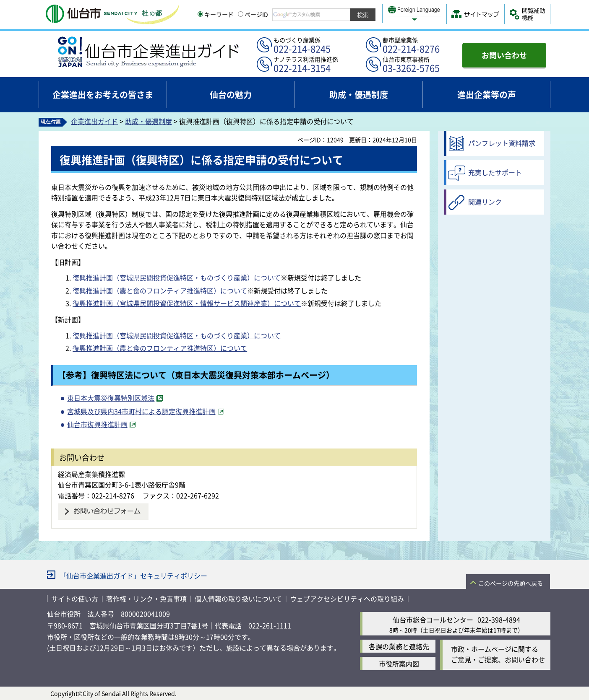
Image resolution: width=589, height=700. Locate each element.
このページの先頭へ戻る (511, 583)
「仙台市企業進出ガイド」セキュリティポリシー (133, 576)
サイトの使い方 (75, 599)
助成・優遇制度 (149, 121)
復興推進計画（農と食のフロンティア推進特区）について (160, 290)
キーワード (216, 14)
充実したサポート (495, 172)
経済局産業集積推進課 (91, 474)
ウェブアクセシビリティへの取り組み (347, 599)
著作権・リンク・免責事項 (146, 599)
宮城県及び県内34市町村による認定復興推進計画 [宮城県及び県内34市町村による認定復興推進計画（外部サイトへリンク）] (141, 411)
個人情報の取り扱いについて (238, 599)
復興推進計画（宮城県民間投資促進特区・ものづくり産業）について (177, 277)
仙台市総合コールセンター (433, 620)
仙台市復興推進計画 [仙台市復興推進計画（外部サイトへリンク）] (97, 424)
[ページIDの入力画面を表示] (241, 14)
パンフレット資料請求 (502, 143)
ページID (253, 14)
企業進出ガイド (94, 121)
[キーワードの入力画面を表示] (200, 14)
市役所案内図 (399, 664)
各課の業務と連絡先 (399, 646)
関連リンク (485, 202)
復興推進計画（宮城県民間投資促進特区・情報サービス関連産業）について (187, 303)
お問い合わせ (504, 55)
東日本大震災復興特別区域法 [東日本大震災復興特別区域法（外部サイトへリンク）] (111, 398)
